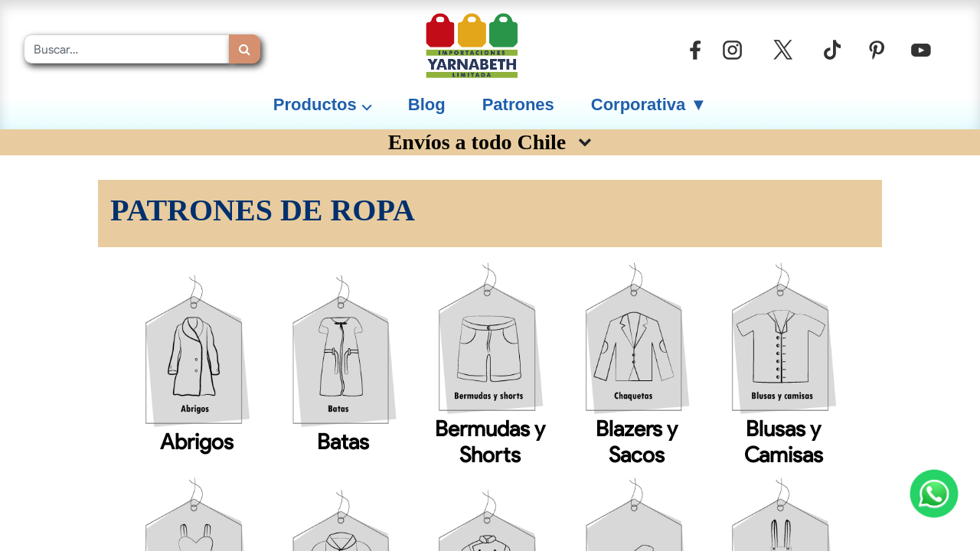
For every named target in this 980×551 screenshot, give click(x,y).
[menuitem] (427, 104)
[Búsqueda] (245, 49)
